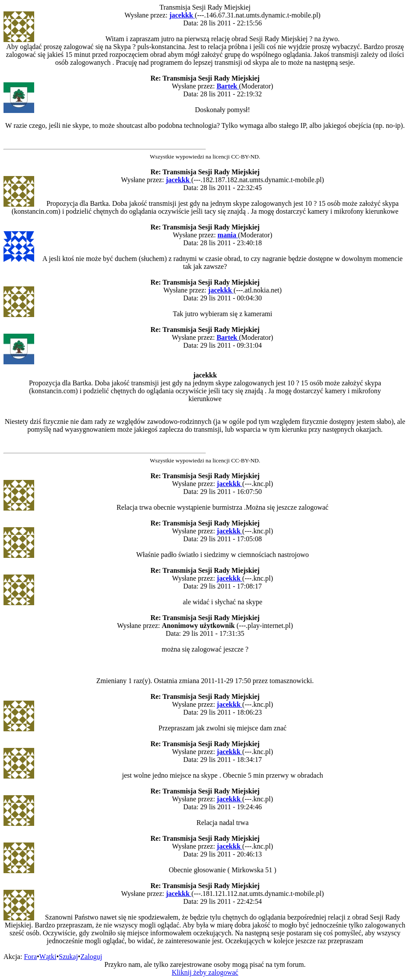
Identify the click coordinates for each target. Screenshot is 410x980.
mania (228, 235)
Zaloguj (91, 957)
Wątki (48, 957)
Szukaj (68, 957)
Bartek (228, 86)
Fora (30, 957)
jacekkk (182, 15)
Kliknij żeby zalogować (205, 972)
